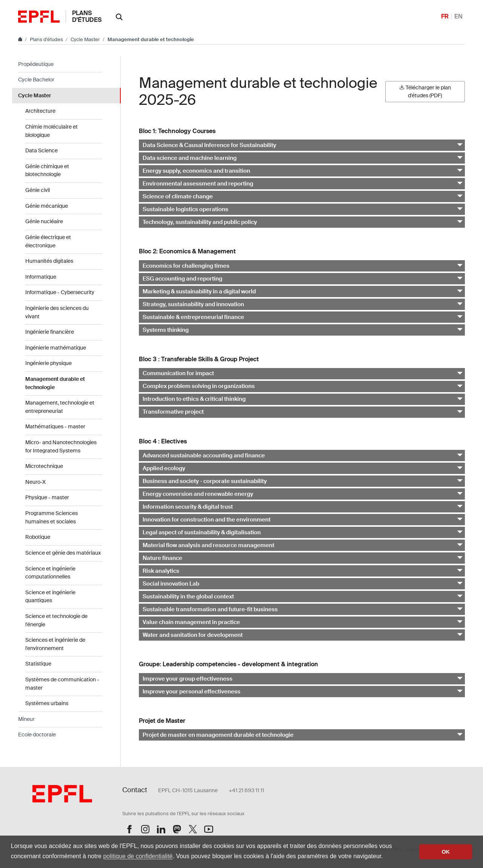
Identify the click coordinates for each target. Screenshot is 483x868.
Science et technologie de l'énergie (56, 620)
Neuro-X (35, 482)
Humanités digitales (49, 261)
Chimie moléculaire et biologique (52, 131)
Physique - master (47, 497)
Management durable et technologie (55, 383)
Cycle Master (86, 39)
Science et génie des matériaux (63, 553)
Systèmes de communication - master (62, 684)
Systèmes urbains (47, 703)
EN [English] (458, 16)
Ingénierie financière (50, 332)
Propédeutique (36, 64)
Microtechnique (44, 466)
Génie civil (38, 190)
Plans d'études (87, 16)
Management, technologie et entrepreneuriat (60, 407)
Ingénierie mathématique (56, 348)
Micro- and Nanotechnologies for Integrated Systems (61, 446)
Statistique (38, 664)
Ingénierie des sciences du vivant (57, 312)
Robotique (38, 537)
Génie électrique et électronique (48, 241)
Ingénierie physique (48, 363)
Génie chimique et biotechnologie (47, 170)
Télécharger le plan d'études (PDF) (425, 91)
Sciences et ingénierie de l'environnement (55, 644)
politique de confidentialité (138, 856)
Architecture (40, 111)
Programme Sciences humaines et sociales (52, 517)
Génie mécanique (47, 206)
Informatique (41, 277)
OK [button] (446, 852)
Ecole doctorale (37, 735)
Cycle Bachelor (36, 80)
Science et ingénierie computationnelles (50, 573)
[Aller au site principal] (21, 39)
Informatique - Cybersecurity (60, 292)
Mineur (26, 719)
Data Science (42, 150)
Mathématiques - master (55, 426)
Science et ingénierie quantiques (50, 597)
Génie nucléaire (44, 221)
